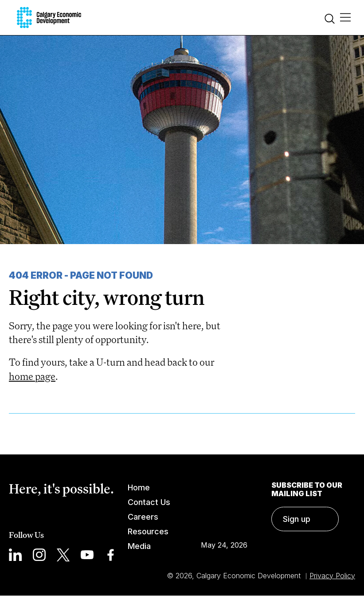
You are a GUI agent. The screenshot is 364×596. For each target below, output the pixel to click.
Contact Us (149, 502)
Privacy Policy (332, 576)
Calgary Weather (224, 505)
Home (139, 487)
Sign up (297, 519)
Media (139, 546)
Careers (143, 517)
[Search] (330, 20)
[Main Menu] (345, 18)
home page (32, 376)
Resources (148, 531)
